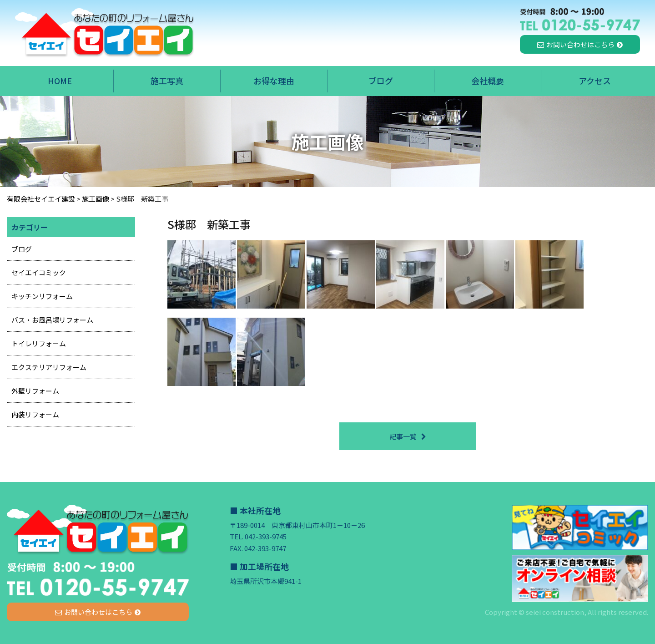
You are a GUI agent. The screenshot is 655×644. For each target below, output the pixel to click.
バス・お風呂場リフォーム (52, 320)
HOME (60, 81)
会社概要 (488, 81)
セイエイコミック (39, 272)
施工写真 (167, 81)
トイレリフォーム (39, 343)
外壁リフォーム (35, 391)
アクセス (595, 81)
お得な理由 (274, 81)
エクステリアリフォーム (49, 367)
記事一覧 (403, 436)
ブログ (381, 81)
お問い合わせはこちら (580, 44)
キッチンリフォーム (42, 296)
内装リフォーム (35, 414)
